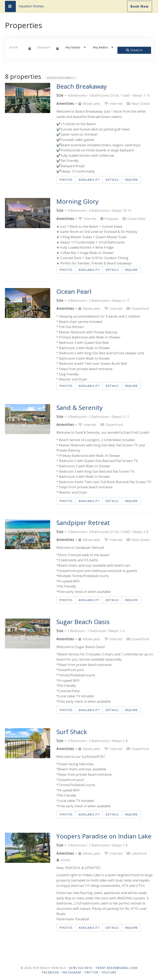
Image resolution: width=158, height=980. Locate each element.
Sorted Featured (61, 78)
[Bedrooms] (102, 47)
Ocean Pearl (74, 291)
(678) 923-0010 (81, 968)
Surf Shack (72, 732)
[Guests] (74, 47)
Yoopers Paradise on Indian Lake (104, 836)
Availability (89, 180)
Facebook (50, 972)
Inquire (131, 180)
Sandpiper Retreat (83, 523)
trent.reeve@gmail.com (116, 968)
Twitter (91, 972)
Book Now (140, 6)
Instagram (71, 972)
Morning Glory (77, 201)
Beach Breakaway (82, 86)
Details (112, 180)
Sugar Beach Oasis (83, 622)
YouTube (109, 972)
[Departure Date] (45, 47)
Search (134, 50)
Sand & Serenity (80, 408)
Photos (66, 180)
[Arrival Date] (17, 47)
